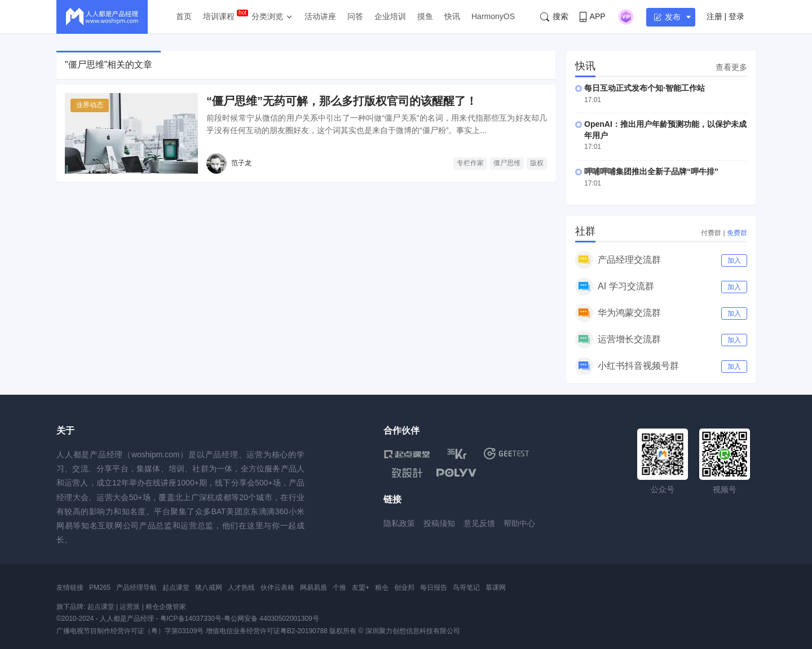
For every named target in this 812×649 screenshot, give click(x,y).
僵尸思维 (507, 163)
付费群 (711, 233)
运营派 (130, 607)
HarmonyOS (493, 16)
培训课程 (219, 16)
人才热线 (241, 588)
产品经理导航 (136, 588)
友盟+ (361, 588)
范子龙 (241, 163)
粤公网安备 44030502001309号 (272, 619)
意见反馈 (479, 523)
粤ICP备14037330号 (191, 619)
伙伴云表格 (277, 588)
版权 (537, 163)
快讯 (452, 16)
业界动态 (90, 105)
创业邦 (404, 588)
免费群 (737, 233)
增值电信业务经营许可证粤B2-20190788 (267, 631)
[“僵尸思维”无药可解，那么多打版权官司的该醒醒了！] (131, 133)
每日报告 (434, 588)
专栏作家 (470, 163)
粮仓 (382, 588)
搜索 (554, 17)
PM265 (100, 588)
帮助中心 (519, 523)
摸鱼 (425, 16)
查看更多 (731, 67)
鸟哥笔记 (466, 588)
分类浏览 (267, 16)
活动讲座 (320, 16)
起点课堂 (176, 588)
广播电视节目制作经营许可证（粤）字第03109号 (130, 631)
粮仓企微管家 (166, 607)
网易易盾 (314, 588)
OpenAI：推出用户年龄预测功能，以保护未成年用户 (665, 130)
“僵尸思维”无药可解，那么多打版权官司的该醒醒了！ (342, 101)
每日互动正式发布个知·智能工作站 (645, 88)
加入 (734, 261)
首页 (184, 16)
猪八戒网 (209, 588)
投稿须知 (439, 523)
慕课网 (496, 588)
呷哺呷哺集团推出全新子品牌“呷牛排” (651, 171)
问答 (355, 16)
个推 (339, 588)
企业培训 (390, 16)
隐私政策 (399, 523)
